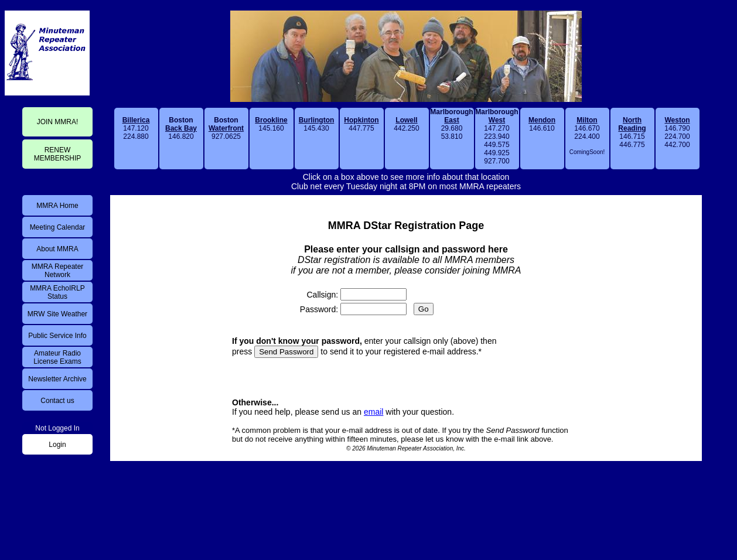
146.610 (542, 124)
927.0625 (226, 128)
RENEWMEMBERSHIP (58, 154)
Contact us (57, 401)
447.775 (361, 124)
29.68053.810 (451, 124)
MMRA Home (57, 206)
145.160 (271, 124)
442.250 (406, 124)
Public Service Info (57, 336)
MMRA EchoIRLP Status (57, 292)
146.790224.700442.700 (677, 132)
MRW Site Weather (57, 314)
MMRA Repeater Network (58, 271)
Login (57, 445)
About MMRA (57, 249)
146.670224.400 (587, 136)
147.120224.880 (136, 128)
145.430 (317, 124)
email (373, 412)
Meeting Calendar (58, 227)
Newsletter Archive (57, 379)
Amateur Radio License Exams (57, 357)
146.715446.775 (632, 132)
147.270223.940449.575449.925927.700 (497, 136)
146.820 (181, 128)
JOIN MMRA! (58, 122)
